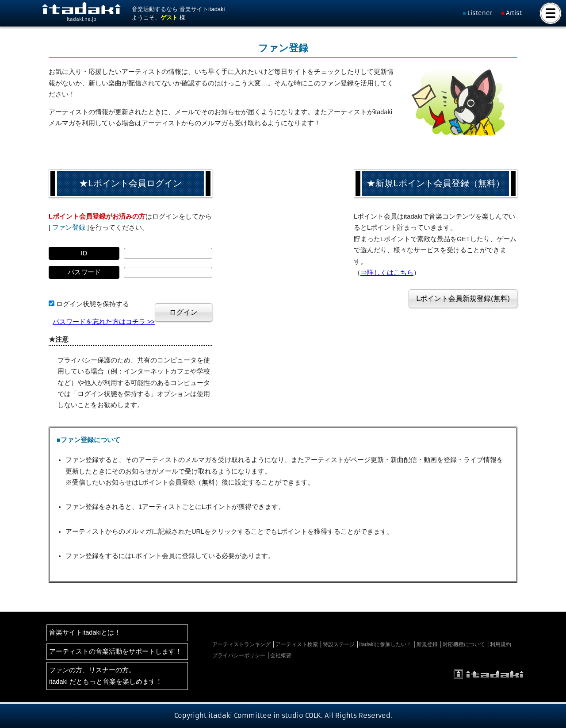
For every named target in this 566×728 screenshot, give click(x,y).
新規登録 (427, 644)
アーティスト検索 (297, 644)
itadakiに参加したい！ (386, 644)
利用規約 (501, 644)
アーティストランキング (241, 644)
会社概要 (281, 655)
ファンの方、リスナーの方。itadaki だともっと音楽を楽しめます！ (106, 676)
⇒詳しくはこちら (387, 273)
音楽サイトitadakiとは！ (85, 632)
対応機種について (464, 644)
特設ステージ (339, 644)
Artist (514, 13)
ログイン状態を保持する (93, 304)
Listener (480, 13)
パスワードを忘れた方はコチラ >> (104, 322)
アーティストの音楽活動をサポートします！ (115, 651)
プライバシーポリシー (239, 655)
